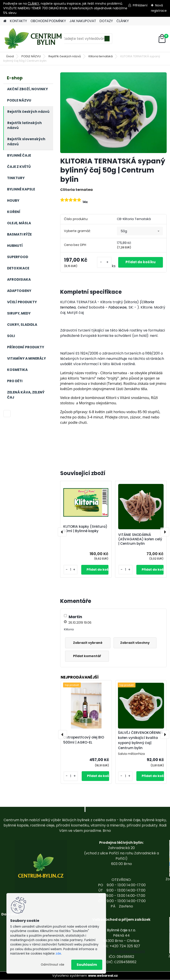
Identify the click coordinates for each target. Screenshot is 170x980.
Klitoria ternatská (101, 56)
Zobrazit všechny (137, 643)
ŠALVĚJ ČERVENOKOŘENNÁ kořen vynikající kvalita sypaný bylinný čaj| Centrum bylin (140, 740)
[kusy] (100, 262)
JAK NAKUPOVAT (83, 21)
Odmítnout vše (52, 965)
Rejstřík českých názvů (65, 56)
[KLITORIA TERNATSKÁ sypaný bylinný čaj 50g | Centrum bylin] (113, 113)
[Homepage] (5, 21)
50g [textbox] (124, 231)
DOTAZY (106, 21)
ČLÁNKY (33, 4)
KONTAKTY (18, 21)
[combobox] (140, 231)
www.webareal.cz (103, 976)
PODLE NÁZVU (31, 56)
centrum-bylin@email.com (121, 951)
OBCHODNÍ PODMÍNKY (48, 21)
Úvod (10, 56)
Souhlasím (87, 965)
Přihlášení (140, 5)
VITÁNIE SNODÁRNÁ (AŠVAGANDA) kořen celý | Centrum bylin (140, 539)
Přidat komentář (88, 656)
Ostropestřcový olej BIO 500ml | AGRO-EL (84, 740)
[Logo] (34, 39)
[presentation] (62, 532)
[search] (107, 40)
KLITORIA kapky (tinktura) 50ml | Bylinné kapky (85, 529)
